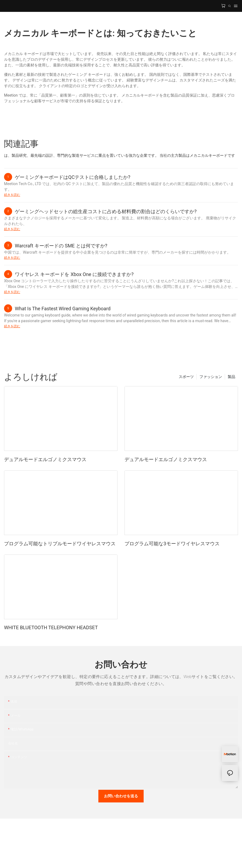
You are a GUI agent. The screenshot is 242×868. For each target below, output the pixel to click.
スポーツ (186, 377)
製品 (231, 377)
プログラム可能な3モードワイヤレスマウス (172, 544)
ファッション (211, 377)
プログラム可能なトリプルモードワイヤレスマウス (60, 544)
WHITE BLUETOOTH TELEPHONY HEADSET (51, 627)
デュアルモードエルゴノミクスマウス (45, 459)
